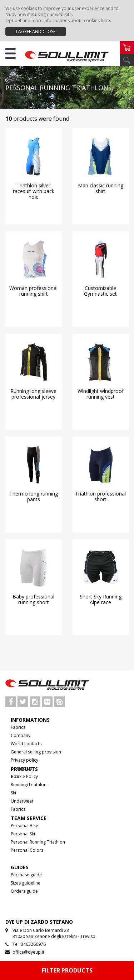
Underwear (22, 801)
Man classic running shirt (101, 188)
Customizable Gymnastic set (100, 291)
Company (21, 735)
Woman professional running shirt (33, 291)
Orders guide (24, 891)
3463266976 (33, 944)
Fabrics (18, 727)
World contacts (26, 744)
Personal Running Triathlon (38, 842)
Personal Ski (23, 834)
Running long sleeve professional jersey (33, 394)
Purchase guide (26, 875)
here (105, 20)
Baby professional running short (33, 599)
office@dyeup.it (28, 952)
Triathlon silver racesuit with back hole (34, 191)
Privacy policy (24, 760)
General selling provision (36, 752)
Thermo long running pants (34, 496)
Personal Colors (27, 850)
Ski (13, 793)
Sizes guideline (26, 883)
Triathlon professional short (100, 496)
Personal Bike (24, 826)
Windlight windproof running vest (101, 394)
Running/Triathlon (29, 785)
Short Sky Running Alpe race (101, 599)
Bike (15, 776)
